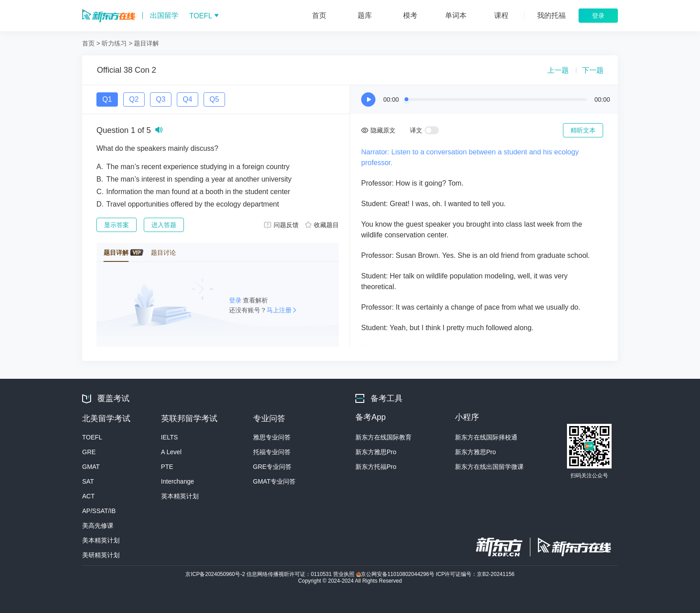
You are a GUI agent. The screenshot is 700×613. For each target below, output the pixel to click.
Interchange (178, 481)
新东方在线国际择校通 (486, 437)
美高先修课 (98, 526)
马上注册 (279, 310)
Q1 (107, 99)
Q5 (214, 99)
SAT (88, 481)
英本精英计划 (180, 496)
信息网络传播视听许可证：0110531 (290, 574)
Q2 (134, 99)
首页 (88, 43)
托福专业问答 (272, 452)
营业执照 (344, 574)
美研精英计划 (101, 555)
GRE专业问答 (272, 467)
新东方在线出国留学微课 (489, 467)
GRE (89, 452)
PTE (167, 467)
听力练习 (114, 43)
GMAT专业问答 (274, 481)
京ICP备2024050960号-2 (216, 574)
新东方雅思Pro (376, 452)
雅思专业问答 (272, 437)
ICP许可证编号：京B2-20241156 (475, 574)
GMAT (91, 467)
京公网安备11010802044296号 (396, 574)
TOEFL (92, 437)
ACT (88, 496)
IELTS (170, 437)
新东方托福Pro (376, 467)
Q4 (187, 99)
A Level (171, 452)
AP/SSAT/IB (99, 511)
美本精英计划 (101, 540)
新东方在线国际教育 (383, 437)
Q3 (160, 99)
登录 (236, 300)
